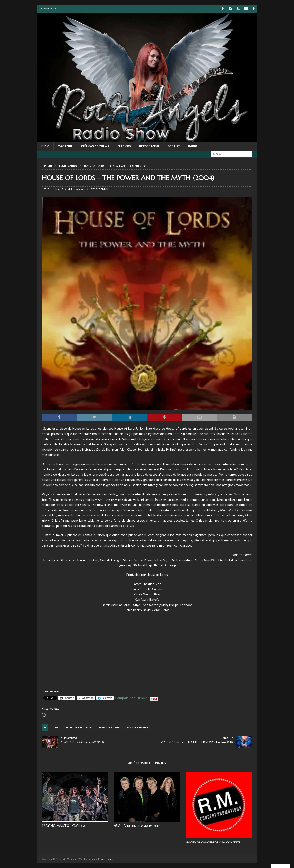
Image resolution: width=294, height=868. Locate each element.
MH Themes (108, 859)
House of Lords (109, 727)
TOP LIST (174, 146)
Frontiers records (78, 727)
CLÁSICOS (124, 146)
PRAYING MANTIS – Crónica (63, 825)
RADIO (193, 146)
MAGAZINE (65, 146)
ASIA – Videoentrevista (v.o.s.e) (137, 825)
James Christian (138, 727)
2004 (55, 727)
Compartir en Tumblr (131, 697)
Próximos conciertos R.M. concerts (213, 842)
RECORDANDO (149, 146)
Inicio (45, 146)
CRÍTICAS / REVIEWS (95, 146)
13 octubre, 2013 (56, 189)
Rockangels (78, 189)
